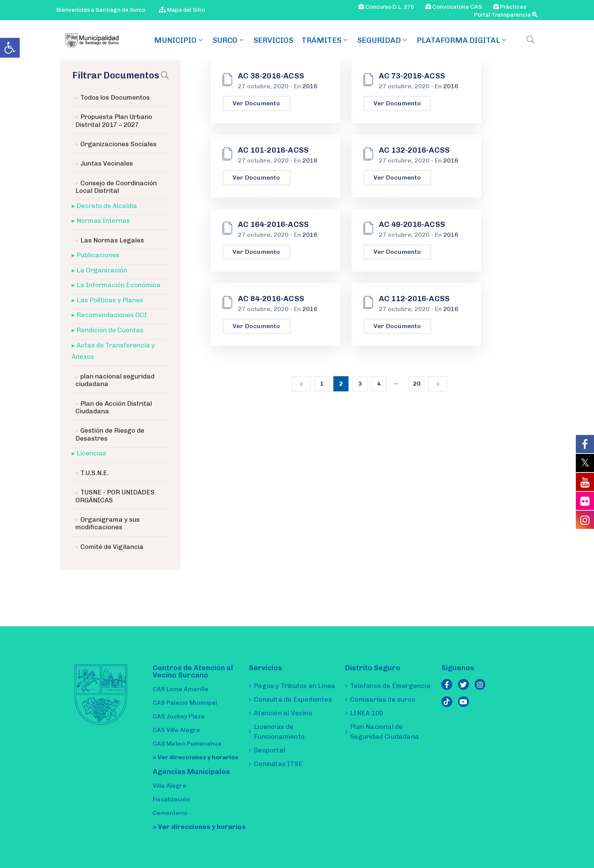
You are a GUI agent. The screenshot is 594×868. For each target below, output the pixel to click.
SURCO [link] (229, 40)
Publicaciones (98, 255)
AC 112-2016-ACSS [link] (414, 299)
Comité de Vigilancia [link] (112, 547)
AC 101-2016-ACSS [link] (273, 150)
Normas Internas (103, 221)
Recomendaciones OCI (112, 315)
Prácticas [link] (510, 7)
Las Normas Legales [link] (112, 240)
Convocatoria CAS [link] (454, 7)
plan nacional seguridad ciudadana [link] (115, 380)
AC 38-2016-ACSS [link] (271, 76)
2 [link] (341, 384)
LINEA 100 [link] (367, 713)
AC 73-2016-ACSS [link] (412, 76)
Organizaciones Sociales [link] (118, 144)
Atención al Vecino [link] (283, 713)
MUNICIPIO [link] (179, 40)
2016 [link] (310, 86)
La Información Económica (119, 285)
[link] (10, 48)
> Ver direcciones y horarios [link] (195, 757)
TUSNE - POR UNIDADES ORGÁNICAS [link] (115, 496)
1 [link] (322, 384)
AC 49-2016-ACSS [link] (412, 224)
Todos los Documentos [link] (115, 97)
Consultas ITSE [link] (278, 764)
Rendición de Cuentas (110, 330)
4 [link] (379, 384)
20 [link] (417, 384)
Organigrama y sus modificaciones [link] (108, 523)
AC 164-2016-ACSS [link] (273, 224)
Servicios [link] (273, 40)
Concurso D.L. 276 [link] (386, 7)
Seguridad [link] (383, 40)
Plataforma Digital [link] (462, 40)
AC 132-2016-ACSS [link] (414, 150)
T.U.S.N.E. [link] (95, 473)
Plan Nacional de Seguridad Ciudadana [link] (385, 732)
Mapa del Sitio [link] (182, 10)
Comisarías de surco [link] (383, 699)
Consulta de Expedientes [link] (293, 699)
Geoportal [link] (270, 750)
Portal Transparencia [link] (506, 15)
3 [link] (360, 384)
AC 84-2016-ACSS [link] (271, 299)
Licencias (91, 453)
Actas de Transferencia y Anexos (113, 351)
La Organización (102, 270)
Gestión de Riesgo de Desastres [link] (110, 434)
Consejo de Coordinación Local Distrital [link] (116, 187)
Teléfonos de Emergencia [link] (390, 686)
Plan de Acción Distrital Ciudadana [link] (114, 407)
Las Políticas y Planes (110, 300)
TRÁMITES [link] (325, 40)
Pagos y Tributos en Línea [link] (295, 686)
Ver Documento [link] (256, 103)
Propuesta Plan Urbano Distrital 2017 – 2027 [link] (114, 120)
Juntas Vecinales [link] (107, 163)
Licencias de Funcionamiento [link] (279, 732)
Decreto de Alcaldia (107, 206)
